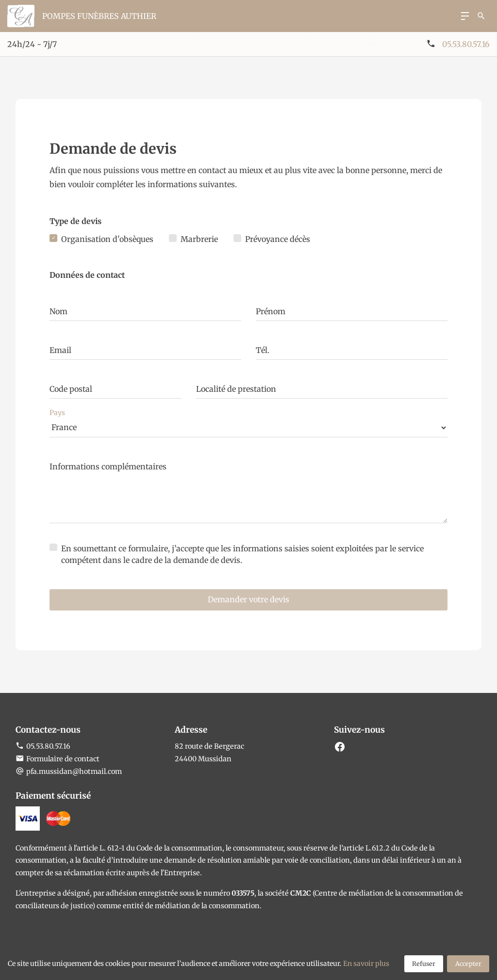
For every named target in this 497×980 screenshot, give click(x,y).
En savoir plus (366, 964)
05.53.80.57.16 (466, 44)
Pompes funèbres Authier (99, 16)
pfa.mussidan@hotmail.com (74, 771)
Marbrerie (199, 239)
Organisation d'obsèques (107, 239)
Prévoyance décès (278, 239)
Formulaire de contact (58, 759)
